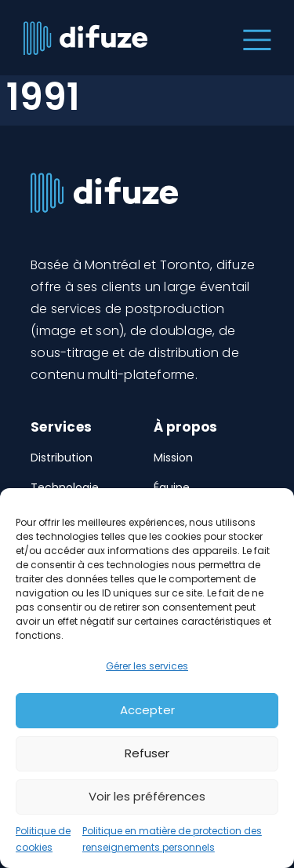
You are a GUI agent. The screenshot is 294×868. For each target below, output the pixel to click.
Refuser (147, 753)
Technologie (65, 487)
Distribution (62, 458)
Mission (173, 458)
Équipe (172, 487)
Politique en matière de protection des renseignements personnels (172, 839)
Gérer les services (147, 666)
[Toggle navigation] (254, 38)
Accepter (147, 710)
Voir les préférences (147, 796)
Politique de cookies (43, 839)
